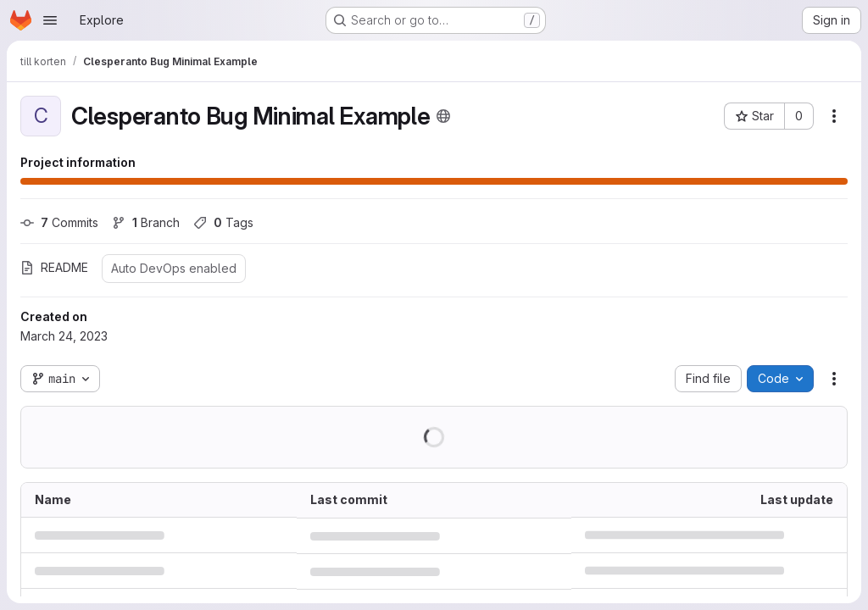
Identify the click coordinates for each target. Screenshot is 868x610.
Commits (59, 222)
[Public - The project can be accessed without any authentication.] (443, 116)
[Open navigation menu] (50, 20)
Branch (146, 222)
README (54, 267)
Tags (223, 222)
